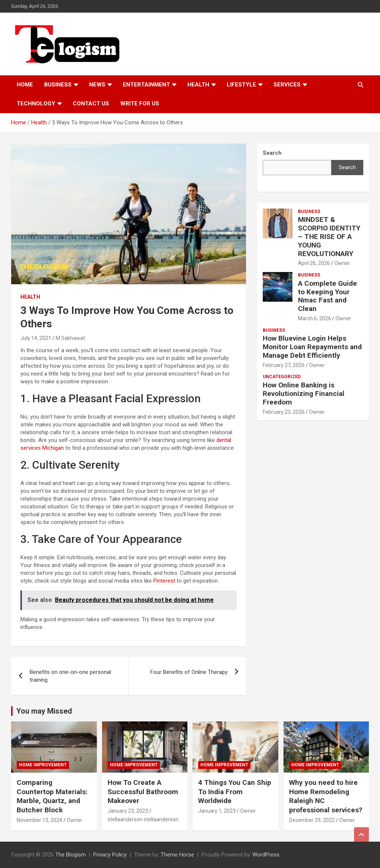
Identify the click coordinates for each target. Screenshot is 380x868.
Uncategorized (282, 377)
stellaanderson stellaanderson (143, 819)
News (97, 85)
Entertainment (146, 85)
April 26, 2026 (314, 263)
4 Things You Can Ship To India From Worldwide (235, 792)
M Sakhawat (70, 338)
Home (25, 85)
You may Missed (44, 711)
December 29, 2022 (312, 820)
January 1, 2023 (217, 811)
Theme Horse (177, 855)
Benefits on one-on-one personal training (70, 676)
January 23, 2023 (128, 811)
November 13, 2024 (40, 820)
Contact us (91, 104)
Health (198, 85)
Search (347, 167)
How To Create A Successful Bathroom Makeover (143, 792)
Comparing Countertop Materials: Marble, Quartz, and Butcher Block (52, 796)
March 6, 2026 (315, 318)
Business (58, 85)
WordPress (266, 855)
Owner (342, 263)
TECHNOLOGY (36, 104)
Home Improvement (43, 765)
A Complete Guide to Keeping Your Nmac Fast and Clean (327, 296)
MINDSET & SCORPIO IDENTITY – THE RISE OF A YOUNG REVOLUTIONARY (329, 236)
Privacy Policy (110, 855)
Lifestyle (241, 85)
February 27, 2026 (284, 365)
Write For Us (140, 104)
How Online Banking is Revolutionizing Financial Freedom (304, 394)
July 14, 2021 (36, 338)
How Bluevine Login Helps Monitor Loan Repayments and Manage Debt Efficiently (312, 347)
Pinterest (164, 581)
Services (287, 85)
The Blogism (71, 855)
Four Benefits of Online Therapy (189, 672)
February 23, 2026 (284, 412)
